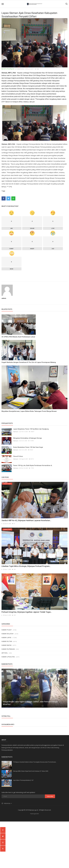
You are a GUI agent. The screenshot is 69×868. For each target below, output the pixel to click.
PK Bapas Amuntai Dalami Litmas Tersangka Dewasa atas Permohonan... (35, 762)
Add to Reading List (8, 69)
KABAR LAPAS (20, 69)
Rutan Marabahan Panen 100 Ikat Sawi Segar (28, 447)
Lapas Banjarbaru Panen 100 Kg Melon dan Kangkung (31, 429)
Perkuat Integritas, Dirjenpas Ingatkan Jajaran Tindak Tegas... (27, 612)
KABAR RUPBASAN (8, 649)
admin (4, 298)
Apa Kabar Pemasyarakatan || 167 (23, 780)
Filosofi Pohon (18, 456)
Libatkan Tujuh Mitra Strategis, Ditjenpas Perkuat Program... (26, 566)
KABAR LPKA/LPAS (8, 656)
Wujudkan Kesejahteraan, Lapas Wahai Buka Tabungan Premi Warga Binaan (29, 411)
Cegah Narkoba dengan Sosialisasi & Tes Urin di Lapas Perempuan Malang (29, 362)
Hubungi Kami (34, 814)
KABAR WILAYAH (8, 633)
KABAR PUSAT (7, 630)
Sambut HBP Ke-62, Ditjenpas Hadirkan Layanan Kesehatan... (26, 520)
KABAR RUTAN (7, 641)
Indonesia (7, 803)
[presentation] (60, 672)
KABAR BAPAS (7, 645)
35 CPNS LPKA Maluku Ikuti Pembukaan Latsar (18, 337)
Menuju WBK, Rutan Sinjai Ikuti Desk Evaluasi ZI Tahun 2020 (31, 771)
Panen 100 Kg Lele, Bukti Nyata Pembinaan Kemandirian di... (33, 465)
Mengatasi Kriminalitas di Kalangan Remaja (27, 438)
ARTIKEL (5, 653)
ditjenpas (16, 432)
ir (2, 524)
